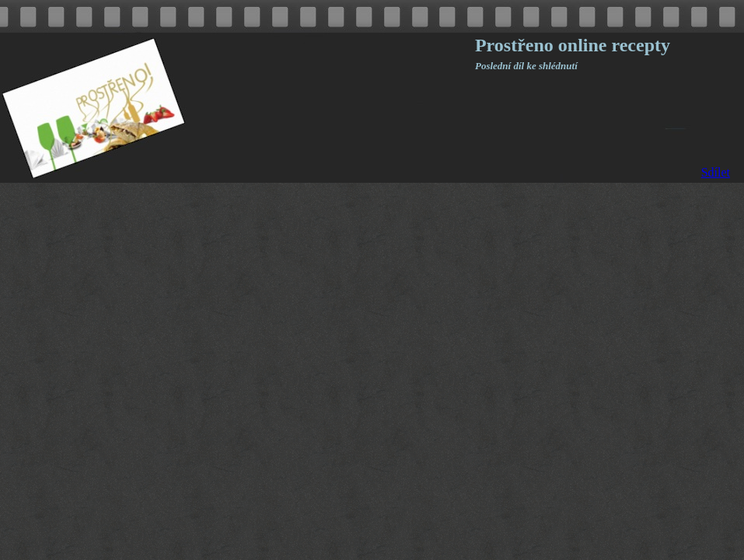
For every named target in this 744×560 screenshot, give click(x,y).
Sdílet (716, 172)
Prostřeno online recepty (573, 45)
